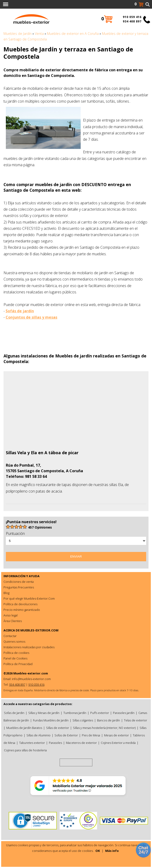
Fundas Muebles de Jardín (51, 720)
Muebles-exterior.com (31, 673)
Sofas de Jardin (14, 713)
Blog (6, 593)
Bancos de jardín (109, 720)
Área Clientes (13, 621)
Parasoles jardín (124, 713)
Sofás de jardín (20, 311)
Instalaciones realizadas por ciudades (29, 647)
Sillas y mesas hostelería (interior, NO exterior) (104, 728)
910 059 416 (132, 17)
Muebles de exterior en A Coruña (73, 34)
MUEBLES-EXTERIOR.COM (39, 630)
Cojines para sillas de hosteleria (25, 750)
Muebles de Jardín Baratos (24, 728)
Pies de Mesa (91, 735)
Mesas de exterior (116, 735)
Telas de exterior (136, 720)
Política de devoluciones (20, 604)
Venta (39, 34)
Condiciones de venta (19, 582)
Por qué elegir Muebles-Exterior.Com (29, 598)
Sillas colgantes (83, 720)
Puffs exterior (100, 713)
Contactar (10, 636)
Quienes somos (14, 641)
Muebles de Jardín (18, 34)
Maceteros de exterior (81, 743)
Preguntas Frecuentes (19, 587)
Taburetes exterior (32, 743)
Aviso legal (11, 615)
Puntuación (15, 533)
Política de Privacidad (18, 664)
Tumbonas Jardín (75, 713)
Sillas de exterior (58, 728)
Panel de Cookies (15, 658)
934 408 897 (132, 21)
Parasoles (55, 743)
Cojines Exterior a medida (118, 743)
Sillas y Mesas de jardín (44, 713)
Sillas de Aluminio (38, 735)
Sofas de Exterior (66, 735)
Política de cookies (16, 653)
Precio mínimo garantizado (22, 610)
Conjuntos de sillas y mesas (31, 317)
